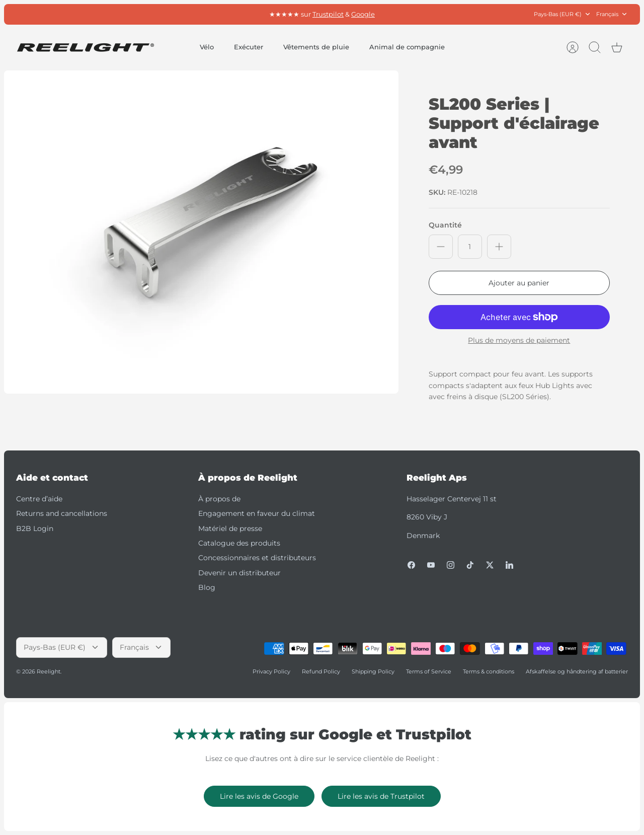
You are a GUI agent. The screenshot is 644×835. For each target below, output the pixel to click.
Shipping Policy (373, 671)
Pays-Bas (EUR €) (562, 14)
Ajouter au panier (519, 283)
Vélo (207, 47)
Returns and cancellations (62, 513)
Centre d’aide (39, 499)
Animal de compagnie (407, 47)
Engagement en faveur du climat (257, 513)
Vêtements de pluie (316, 47)
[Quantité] (470, 247)
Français (612, 14)
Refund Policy (321, 671)
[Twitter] (490, 565)
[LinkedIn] (509, 565)
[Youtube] (431, 565)
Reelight (49, 671)
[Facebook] (411, 565)
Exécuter (249, 47)
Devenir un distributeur (239, 573)
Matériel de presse (230, 528)
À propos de (219, 499)
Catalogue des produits (239, 543)
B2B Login (35, 528)
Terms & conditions (489, 671)
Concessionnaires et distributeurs (257, 558)
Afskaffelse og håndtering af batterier (577, 671)
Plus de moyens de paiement (519, 340)
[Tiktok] (470, 565)
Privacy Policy (271, 671)
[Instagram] (451, 565)
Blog (207, 587)
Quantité (445, 225)
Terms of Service (429, 671)
